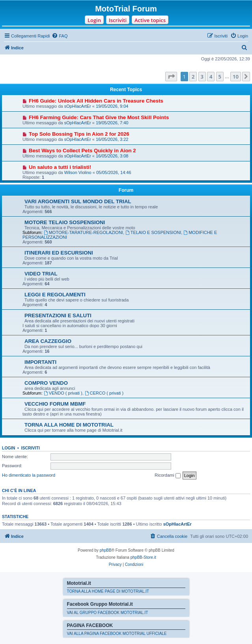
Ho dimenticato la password (29, 475)
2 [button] (193, 77)
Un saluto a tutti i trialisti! (60, 167)
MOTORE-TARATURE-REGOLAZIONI (83, 232)
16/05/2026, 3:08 (112, 156)
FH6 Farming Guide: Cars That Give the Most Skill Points (99, 117)
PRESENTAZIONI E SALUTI (58, 315)
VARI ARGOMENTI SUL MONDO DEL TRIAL (78, 201)
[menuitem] (60, 36)
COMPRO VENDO (46, 383)
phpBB (106, 550)
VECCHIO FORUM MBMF (55, 404)
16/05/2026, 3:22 (112, 139)
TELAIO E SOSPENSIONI (153, 232)
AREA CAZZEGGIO (48, 341)
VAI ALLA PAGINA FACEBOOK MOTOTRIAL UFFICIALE (117, 634)
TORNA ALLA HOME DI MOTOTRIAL (69, 425)
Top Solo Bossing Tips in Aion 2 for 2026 (79, 134)
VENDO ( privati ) (63, 393)
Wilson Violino (78, 172)
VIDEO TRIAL (41, 274)
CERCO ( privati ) (104, 393)
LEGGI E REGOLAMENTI (55, 295)
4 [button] (211, 77)
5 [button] (220, 77)
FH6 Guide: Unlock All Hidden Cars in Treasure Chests (96, 101)
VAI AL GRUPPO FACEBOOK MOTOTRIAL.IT (108, 613)
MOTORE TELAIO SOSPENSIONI (65, 222)
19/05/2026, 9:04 (112, 106)
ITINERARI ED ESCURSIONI (59, 253)
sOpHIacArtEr (78, 106)
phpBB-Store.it (143, 557)
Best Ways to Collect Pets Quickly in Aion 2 (82, 151)
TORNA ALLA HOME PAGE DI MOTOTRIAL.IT (108, 591)
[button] (171, 77)
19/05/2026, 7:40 (112, 123)
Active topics (150, 20)
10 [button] (236, 77)
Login (94, 20)
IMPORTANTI (40, 362)
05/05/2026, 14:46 (114, 172)
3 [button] (202, 77)
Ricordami (168, 476)
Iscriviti (118, 20)
